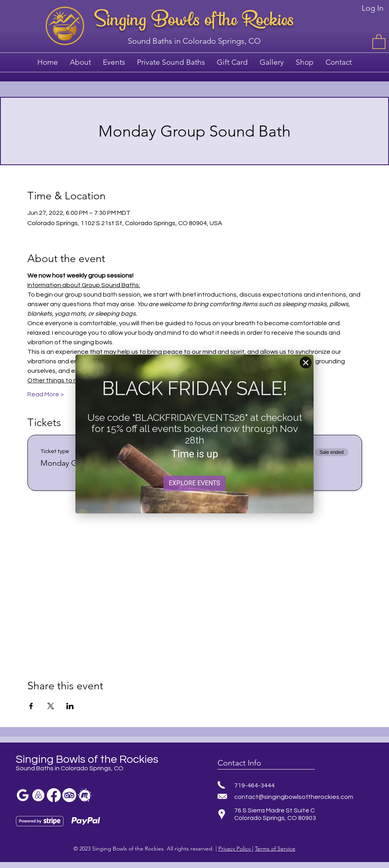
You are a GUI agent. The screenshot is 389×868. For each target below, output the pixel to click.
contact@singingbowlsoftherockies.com (294, 797)
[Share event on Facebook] (31, 706)
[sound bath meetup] (85, 795)
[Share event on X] (51, 706)
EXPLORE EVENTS (194, 483)
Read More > (46, 394)
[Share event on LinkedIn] (70, 706)
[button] (379, 41)
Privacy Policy (235, 849)
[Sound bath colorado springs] (23, 795)
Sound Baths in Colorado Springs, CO (194, 41)
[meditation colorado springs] (38, 795)
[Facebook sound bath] (54, 795)
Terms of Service (275, 849)
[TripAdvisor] (69, 795)
